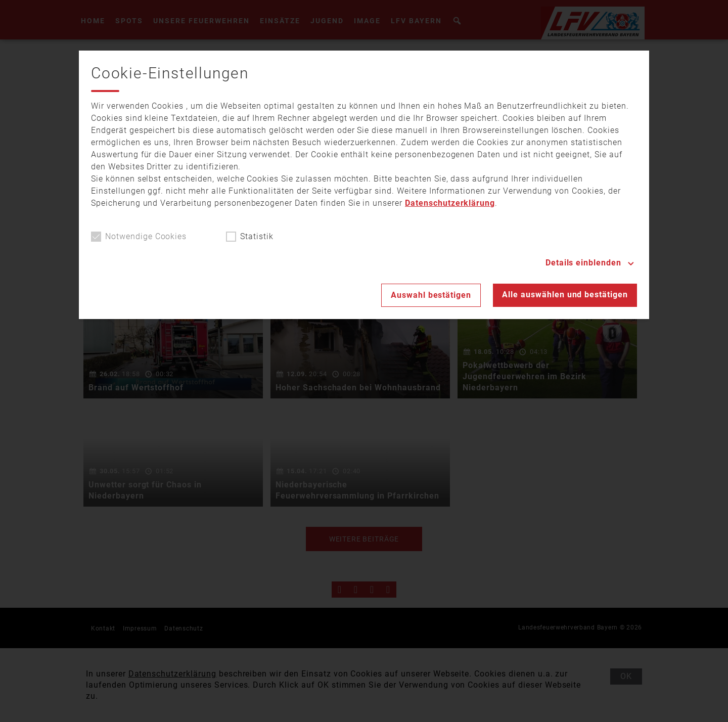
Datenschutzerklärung (450, 203)
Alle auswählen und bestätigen (565, 295)
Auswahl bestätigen (431, 295)
